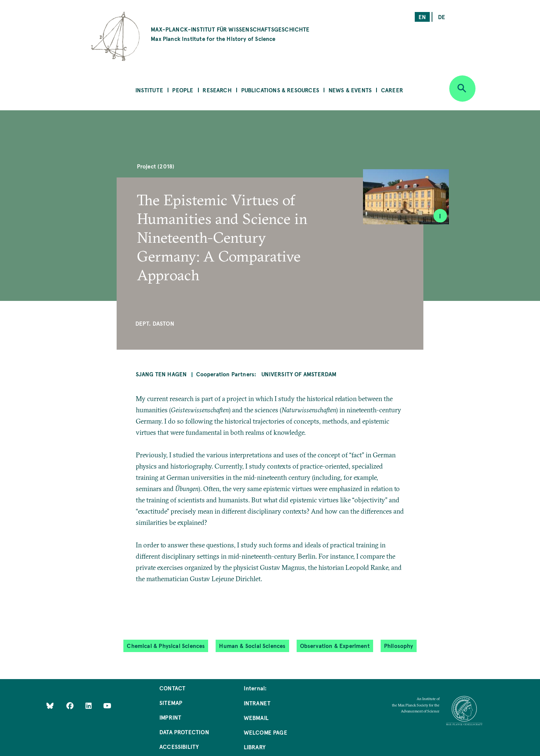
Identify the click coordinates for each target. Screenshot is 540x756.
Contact (172, 688)
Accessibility (179, 746)
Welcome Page (265, 732)
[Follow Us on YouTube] (107, 705)
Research (217, 90)
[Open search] (462, 89)
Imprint (170, 717)
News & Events (350, 90)
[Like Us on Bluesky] (50, 705)
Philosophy (399, 646)
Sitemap (171, 703)
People (183, 90)
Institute (149, 90)
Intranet (257, 703)
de (442, 17)
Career (392, 90)
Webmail (256, 718)
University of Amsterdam (299, 374)
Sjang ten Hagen (161, 374)
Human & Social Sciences (252, 646)
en (422, 17)
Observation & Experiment (335, 646)
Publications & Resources (280, 90)
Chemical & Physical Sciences (166, 646)
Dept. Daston (155, 323)
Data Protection (184, 732)
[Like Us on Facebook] (71, 705)
